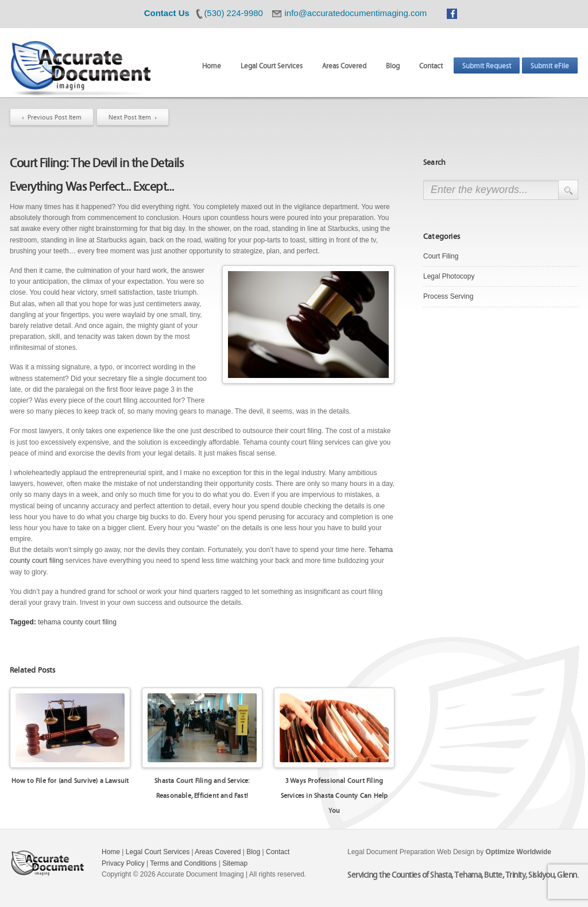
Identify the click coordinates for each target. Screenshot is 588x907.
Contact (431, 65)
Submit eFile (550, 65)
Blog (393, 65)
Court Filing (441, 256)
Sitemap (235, 863)
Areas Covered (344, 65)
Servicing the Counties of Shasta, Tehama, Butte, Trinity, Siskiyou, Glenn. (463, 874)
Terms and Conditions (183, 863)
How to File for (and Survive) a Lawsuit (70, 780)
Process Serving (448, 296)
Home (212, 65)
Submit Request (487, 65)
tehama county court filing (77, 622)
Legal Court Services (272, 65)
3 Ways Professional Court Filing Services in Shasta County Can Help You (334, 795)
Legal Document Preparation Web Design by (449, 852)
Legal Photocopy (449, 276)
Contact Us (167, 13)
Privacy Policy (123, 863)
